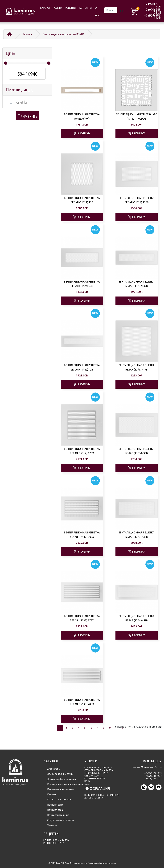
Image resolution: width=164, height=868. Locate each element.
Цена (10, 53)
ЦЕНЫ (87, 781)
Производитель (20, 90)
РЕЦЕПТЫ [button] (71, 8)
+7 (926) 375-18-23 (153, 5)
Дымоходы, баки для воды (62, 779)
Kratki (21, 102)
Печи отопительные (58, 815)
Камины (27, 34)
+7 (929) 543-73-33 (153, 11)
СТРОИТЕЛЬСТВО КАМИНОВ (98, 768)
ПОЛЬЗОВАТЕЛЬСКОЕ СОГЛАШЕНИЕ (102, 795)
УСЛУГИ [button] (58, 8)
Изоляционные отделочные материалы (63, 784)
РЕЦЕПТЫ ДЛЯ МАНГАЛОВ (56, 840)
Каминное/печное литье (60, 789)
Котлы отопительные (59, 800)
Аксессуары (54, 769)
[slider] (6, 63)
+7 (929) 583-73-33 (153, 17)
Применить (27, 116)
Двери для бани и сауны (60, 774)
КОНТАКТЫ (85, 8)
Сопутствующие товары (61, 820)
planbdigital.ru (110, 863)
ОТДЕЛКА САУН (92, 776)
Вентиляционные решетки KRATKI (64, 34)
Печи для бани (55, 805)
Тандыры (52, 825)
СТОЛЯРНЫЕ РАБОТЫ (95, 779)
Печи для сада (55, 810)
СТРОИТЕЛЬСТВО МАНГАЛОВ (99, 770)
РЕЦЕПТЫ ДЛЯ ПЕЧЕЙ (54, 843)
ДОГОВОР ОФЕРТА (94, 798)
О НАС (97, 12)
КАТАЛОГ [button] (45, 8)
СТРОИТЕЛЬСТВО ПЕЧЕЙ (96, 773)
